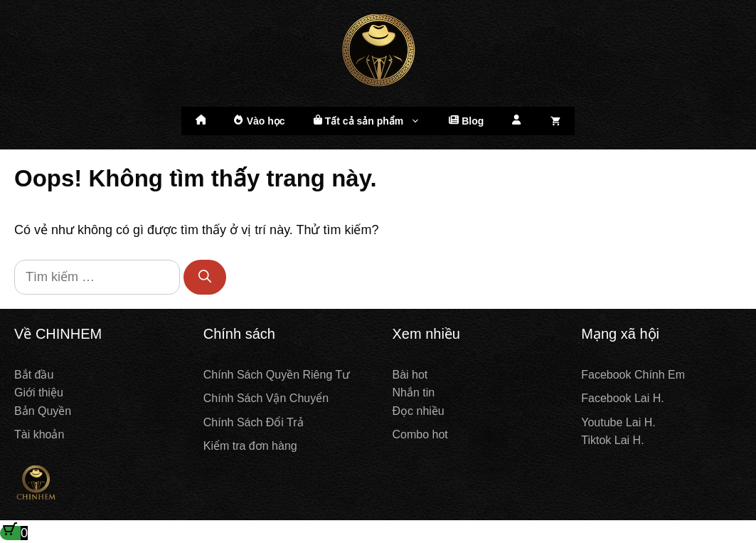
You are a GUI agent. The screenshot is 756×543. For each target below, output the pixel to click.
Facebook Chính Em (633, 375)
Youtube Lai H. (618, 422)
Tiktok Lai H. (612, 440)
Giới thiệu (39, 392)
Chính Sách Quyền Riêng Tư (277, 375)
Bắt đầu (34, 375)
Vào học (260, 121)
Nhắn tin (414, 392)
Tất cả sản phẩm (374, 121)
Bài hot (410, 375)
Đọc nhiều (419, 411)
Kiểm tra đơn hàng (250, 446)
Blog (466, 121)
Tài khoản (39, 434)
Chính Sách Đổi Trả (254, 422)
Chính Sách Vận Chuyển (266, 398)
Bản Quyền (43, 411)
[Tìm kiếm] (205, 277)
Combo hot (420, 434)
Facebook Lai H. (623, 398)
